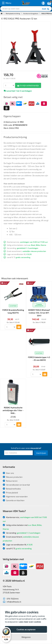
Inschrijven (41, 453)
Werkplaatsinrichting (13, 13)
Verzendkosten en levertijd (16, 485)
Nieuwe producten (13, 477)
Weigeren (26, 637)
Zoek (46, 9)
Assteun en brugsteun (31, 13)
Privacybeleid (10, 493)
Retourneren (10, 481)
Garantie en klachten (14, 500)
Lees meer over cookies (30, 622)
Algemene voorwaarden (15, 496)
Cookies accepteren (26, 629)
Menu (7, 3)
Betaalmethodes (12, 489)
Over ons (8, 473)
